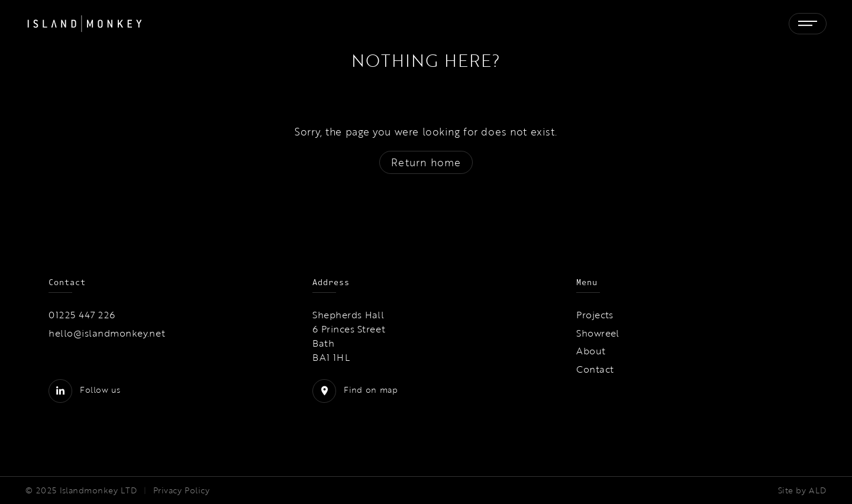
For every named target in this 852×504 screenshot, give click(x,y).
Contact (595, 369)
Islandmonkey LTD (99, 490)
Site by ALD (802, 490)
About (591, 351)
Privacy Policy (181, 490)
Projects (595, 315)
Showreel (598, 333)
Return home (426, 162)
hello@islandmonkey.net (107, 333)
